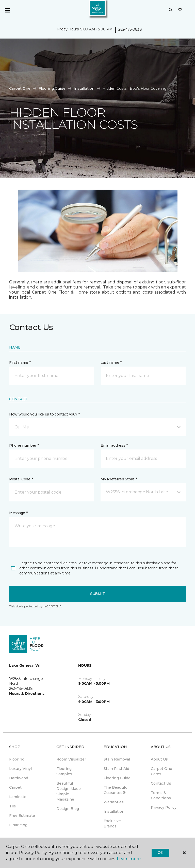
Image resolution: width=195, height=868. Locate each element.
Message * (18, 513)
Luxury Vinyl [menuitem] (20, 769)
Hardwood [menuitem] (19, 778)
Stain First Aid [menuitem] (116, 769)
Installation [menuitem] (114, 811)
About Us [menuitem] (159, 759)
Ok (160, 853)
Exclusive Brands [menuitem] (112, 824)
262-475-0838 (130, 29)
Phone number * (24, 445)
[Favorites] (180, 10)
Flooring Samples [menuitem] (64, 771)
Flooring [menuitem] (17, 759)
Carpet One (20, 88)
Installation (84, 88)
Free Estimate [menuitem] (22, 816)
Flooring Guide (52, 88)
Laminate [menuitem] (18, 797)
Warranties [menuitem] (114, 802)
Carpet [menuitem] (15, 787)
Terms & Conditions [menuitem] (161, 795)
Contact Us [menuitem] (161, 783)
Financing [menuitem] (18, 825)
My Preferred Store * (119, 479)
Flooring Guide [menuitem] (117, 778)
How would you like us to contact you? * (44, 414)
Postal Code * (21, 479)
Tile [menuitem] (13, 806)
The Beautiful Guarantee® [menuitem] (116, 790)
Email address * (114, 445)
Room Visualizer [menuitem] (71, 759)
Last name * (111, 363)
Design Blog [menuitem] (68, 809)
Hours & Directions (27, 694)
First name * (20, 363)
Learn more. (129, 859)
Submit (97, 594)
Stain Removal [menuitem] (117, 759)
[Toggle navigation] (7, 10)
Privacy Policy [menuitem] (164, 807)
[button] (171, 10)
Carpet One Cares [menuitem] (161, 771)
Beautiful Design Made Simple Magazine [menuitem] (69, 791)
